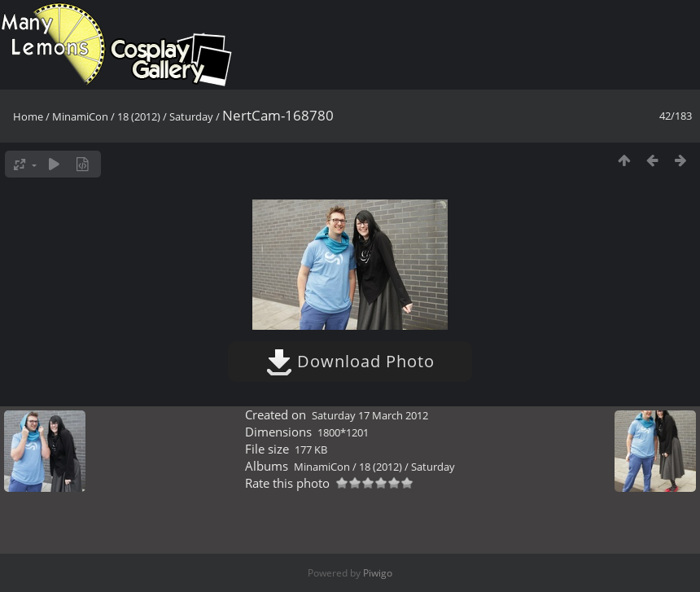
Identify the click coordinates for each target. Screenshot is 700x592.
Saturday (191, 116)
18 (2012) (139, 116)
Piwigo (378, 573)
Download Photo (350, 361)
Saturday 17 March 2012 (370, 415)
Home (28, 116)
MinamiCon (80, 116)
